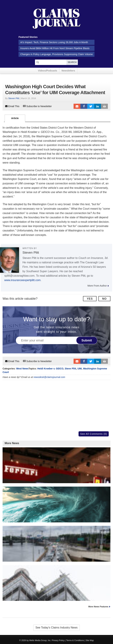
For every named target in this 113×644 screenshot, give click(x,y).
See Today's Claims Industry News (57, 628)
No (104, 299)
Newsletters (68, 71)
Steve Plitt (70, 369)
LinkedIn (98, 106)
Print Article (104, 106)
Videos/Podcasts (47, 71)
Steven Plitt (14, 98)
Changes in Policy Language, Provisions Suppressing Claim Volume (56, 54)
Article (15, 118)
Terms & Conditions (75, 640)
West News (22, 369)
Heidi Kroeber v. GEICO (50, 369)
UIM (79, 369)
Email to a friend (77, 106)
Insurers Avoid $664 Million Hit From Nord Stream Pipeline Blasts (55, 48)
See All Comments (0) (94, 434)
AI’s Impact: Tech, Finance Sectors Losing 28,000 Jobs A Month (54, 42)
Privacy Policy (58, 640)
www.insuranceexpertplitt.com (22, 280)
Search (72, 62)
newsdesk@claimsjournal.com (49, 377)
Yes (90, 299)
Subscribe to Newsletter (37, 106)
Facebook (84, 106)
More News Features (98, 607)
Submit (87, 340)
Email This (12, 106)
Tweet (91, 106)
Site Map (90, 640)
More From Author (98, 286)
